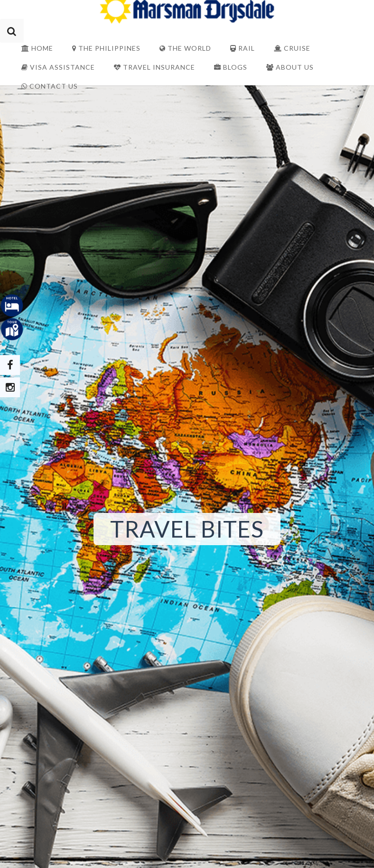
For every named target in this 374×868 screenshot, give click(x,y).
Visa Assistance (58, 67)
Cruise (292, 48)
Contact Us (50, 86)
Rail (243, 48)
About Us (290, 67)
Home (37, 48)
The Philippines (106, 48)
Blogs (231, 67)
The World (185, 48)
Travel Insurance (154, 67)
